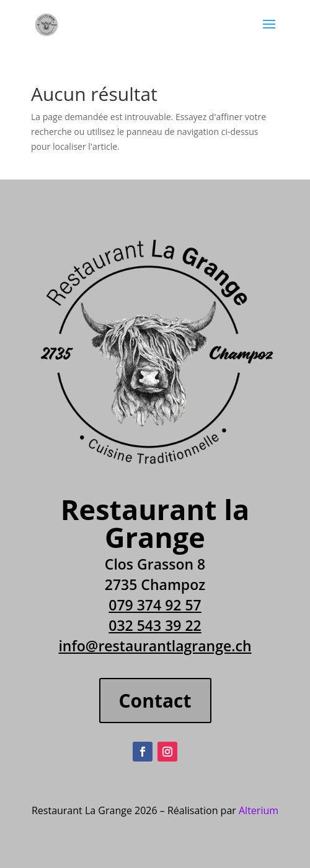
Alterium (259, 810)
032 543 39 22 (155, 625)
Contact (155, 701)
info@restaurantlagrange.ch (155, 646)
